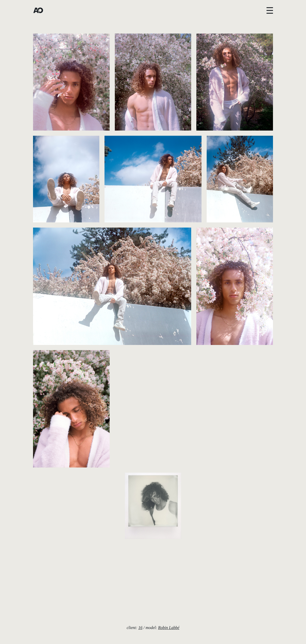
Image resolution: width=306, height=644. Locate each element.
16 (140, 628)
